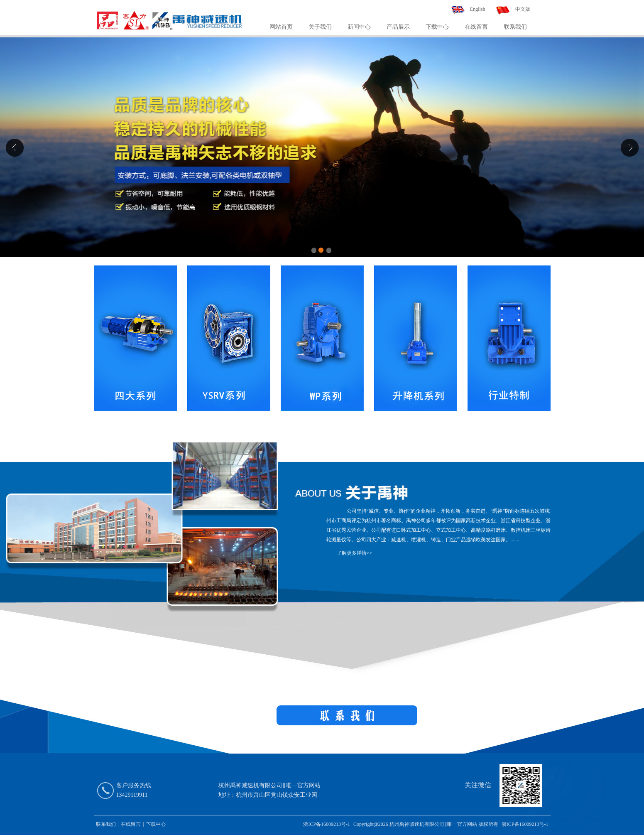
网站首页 (281, 27)
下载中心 (437, 27)
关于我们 (320, 27)
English (478, 9)
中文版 (523, 9)
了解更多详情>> (355, 553)
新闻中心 (359, 27)
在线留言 (476, 27)
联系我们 (515, 27)
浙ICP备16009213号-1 (327, 824)
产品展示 (398, 27)
